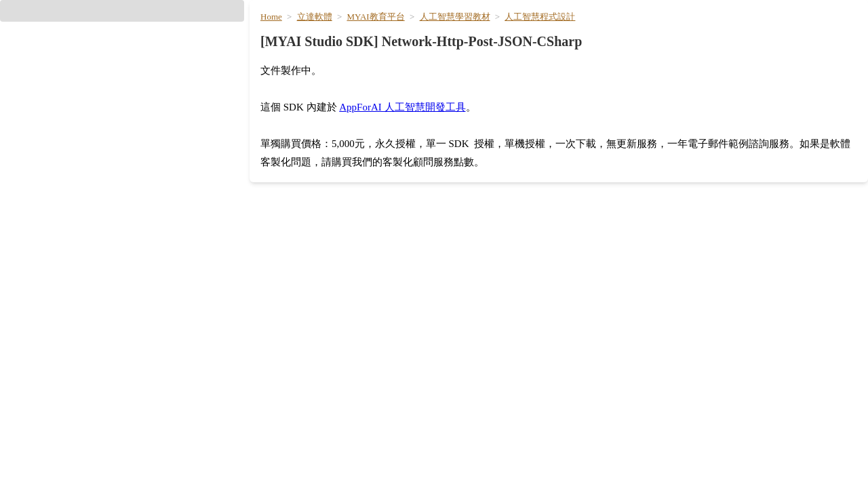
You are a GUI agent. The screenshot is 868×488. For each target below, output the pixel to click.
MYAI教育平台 (379, 87)
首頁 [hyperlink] (548, 34)
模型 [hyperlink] (609, 34)
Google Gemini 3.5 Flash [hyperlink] (318, 425)
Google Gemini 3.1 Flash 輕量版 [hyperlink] (334, 474)
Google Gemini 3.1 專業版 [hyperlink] (321, 449)
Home (283, 87)
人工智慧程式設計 (534, 87)
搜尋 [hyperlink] (273, 327)
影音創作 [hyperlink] (714, 34)
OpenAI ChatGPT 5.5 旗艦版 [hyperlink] (326, 352)
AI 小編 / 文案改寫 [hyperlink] (605, 425)
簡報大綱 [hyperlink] (585, 352)
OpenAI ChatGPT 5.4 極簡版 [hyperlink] (326, 401)
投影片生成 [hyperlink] (590, 376)
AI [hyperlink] (579, 34)
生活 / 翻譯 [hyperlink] (777, 34)
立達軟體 (323, 87)
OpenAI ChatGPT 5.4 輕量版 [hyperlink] (326, 376)
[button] (122, 94)
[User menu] (835, 35)
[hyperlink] (122, 162)
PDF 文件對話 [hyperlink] (596, 474)
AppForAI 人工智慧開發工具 (415, 160)
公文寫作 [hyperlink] (585, 449)
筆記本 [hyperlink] (580, 401)
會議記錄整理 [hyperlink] (595, 327)
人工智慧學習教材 (453, 87)
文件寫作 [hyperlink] (656, 34)
